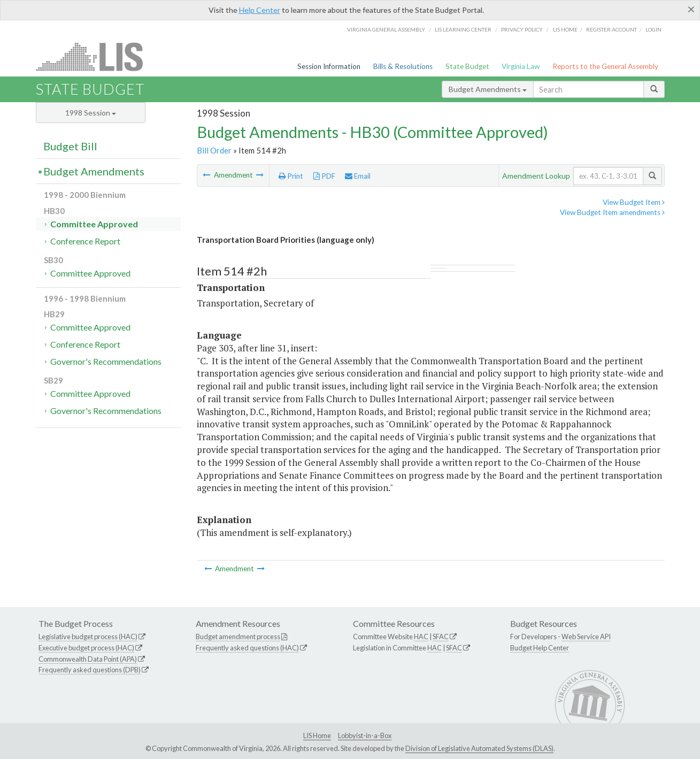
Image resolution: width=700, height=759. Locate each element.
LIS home (565, 29)
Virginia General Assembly (386, 29)
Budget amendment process (238, 637)
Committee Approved (94, 224)
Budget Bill (70, 146)
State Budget (467, 66)
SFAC (441, 637)
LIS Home (317, 735)
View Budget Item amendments (612, 212)
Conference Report (85, 241)
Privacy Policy (522, 29)
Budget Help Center (540, 648)
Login (653, 29)
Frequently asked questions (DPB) (90, 670)
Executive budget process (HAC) (86, 648)
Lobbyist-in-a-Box (365, 735)
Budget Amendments (488, 89)
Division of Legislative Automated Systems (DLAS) (479, 748)
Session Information (329, 66)
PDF (324, 176)
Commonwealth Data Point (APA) (88, 659)
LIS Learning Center (463, 29)
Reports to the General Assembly (605, 66)
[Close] (691, 9)
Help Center (260, 10)
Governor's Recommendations (106, 361)
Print (291, 176)
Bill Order (214, 150)
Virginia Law (521, 66)
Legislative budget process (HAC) (88, 637)
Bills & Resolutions (403, 66)
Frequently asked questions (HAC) (247, 648)
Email (358, 176)
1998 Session (91, 113)
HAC (421, 637)
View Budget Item (634, 202)
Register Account (611, 29)
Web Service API (586, 637)
